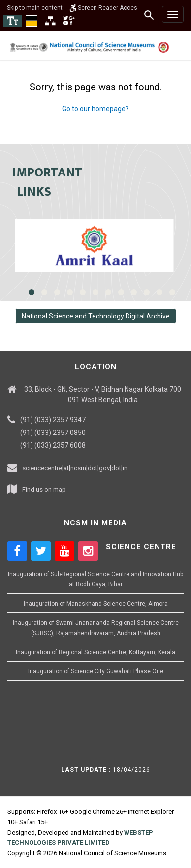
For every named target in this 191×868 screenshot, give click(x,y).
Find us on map (44, 489)
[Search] (149, 15)
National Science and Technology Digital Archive (96, 316)
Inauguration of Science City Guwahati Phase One (96, 671)
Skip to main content (35, 8)
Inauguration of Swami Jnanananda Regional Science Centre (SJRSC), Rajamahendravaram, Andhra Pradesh (96, 628)
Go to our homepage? (95, 109)
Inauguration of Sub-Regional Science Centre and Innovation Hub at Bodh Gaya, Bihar (95, 579)
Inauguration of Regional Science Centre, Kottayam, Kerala (95, 652)
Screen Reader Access (105, 8)
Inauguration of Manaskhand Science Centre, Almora (96, 604)
